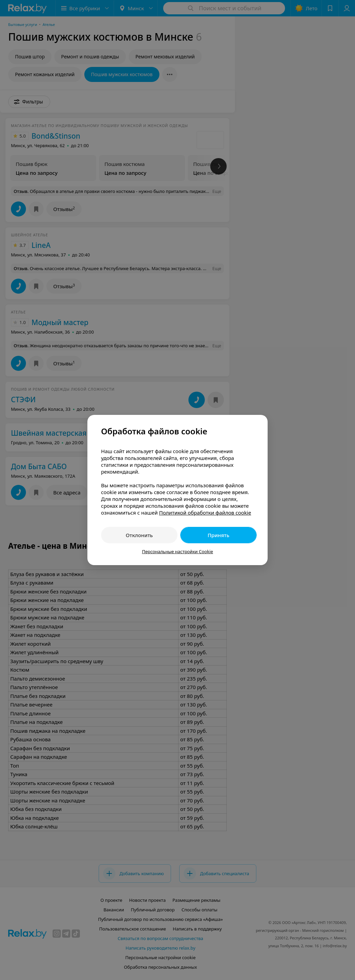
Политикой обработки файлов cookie (205, 513)
